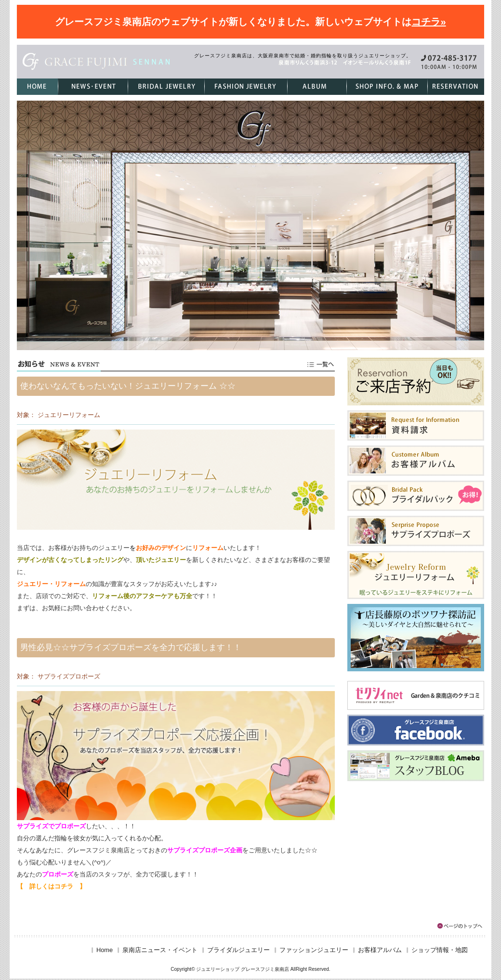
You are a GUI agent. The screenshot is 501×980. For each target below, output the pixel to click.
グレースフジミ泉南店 (97, 62)
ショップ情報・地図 (387, 87)
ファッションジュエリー (246, 87)
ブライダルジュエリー (166, 87)
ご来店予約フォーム (456, 87)
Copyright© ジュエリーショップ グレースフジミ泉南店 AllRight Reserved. (250, 969)
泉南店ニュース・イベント (93, 87)
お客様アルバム (317, 87)
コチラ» (428, 22)
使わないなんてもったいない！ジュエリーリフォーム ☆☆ (128, 386)
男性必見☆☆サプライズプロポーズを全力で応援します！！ (131, 647)
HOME (37, 87)
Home (105, 950)
